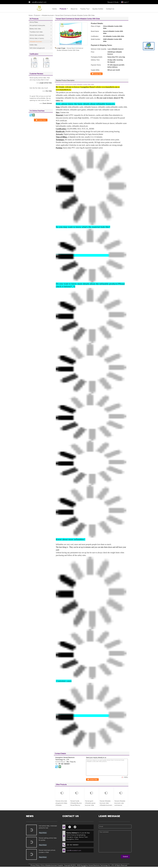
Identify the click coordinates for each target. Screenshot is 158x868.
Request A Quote (113, 2)
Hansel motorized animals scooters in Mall (47, 851)
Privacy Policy (35, 865)
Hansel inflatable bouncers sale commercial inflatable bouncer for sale (120, 805)
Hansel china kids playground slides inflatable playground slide (61, 804)
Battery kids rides (35, 29)
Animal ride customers (37, 35)
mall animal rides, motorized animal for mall (48, 827)
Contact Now (98, 74)
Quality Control (98, 9)
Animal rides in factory (37, 38)
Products (63, 9)
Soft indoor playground (37, 48)
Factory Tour (85, 9)
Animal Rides (34, 22)
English (126, 2)
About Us (74, 9)
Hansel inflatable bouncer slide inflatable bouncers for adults (106, 804)
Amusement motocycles (37, 25)
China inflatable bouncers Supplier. (52, 865)
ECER (84, 867)
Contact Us (110, 9)
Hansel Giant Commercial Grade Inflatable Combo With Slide (75, 85)
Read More (43, 833)
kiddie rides (33, 45)
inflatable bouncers (48, 15)
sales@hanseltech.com (39, 2)
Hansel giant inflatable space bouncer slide (90, 803)
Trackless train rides (36, 32)
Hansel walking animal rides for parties (48, 839)
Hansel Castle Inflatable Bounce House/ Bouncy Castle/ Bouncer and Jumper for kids (77, 805)
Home (54, 9)
